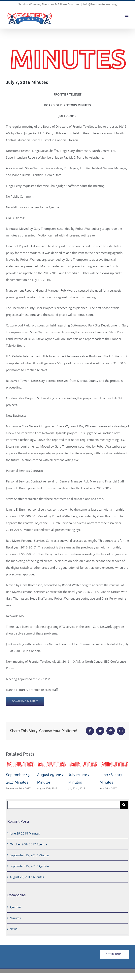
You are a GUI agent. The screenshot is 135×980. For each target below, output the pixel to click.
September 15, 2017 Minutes (30, 857)
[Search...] (64, 807)
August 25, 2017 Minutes (27, 879)
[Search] (124, 807)
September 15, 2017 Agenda (29, 868)
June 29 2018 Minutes (25, 835)
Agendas (16, 909)
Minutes (15, 920)
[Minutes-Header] (67, 60)
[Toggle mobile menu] (127, 15)
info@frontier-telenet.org (100, 4)
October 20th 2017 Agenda (28, 846)
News (14, 931)
